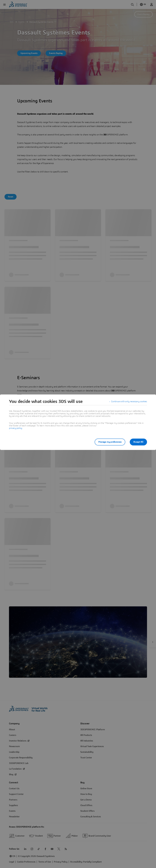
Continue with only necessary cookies (129, 401)
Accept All (138, 442)
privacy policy (16, 428)
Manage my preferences (110, 442)
